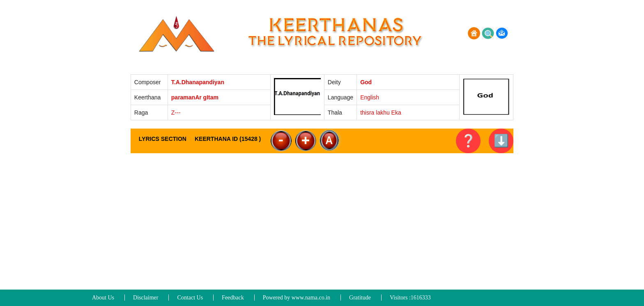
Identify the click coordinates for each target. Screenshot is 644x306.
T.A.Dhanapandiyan (198, 82)
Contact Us (190, 298)
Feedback (233, 298)
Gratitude (360, 298)
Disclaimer (146, 298)
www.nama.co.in (311, 298)
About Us (103, 298)
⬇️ (501, 141)
